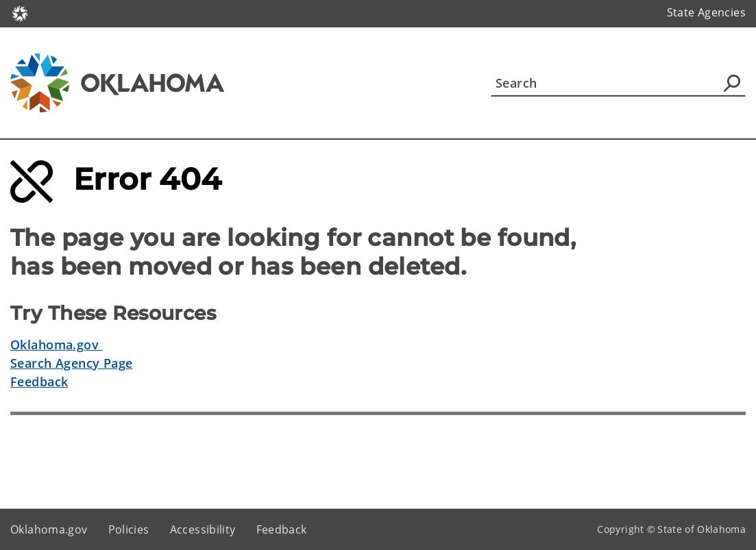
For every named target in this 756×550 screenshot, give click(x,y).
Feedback (39, 382)
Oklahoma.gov (57, 345)
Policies (129, 529)
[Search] (618, 83)
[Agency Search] (732, 83)
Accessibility (203, 529)
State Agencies (706, 12)
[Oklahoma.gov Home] (20, 13)
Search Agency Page (72, 363)
